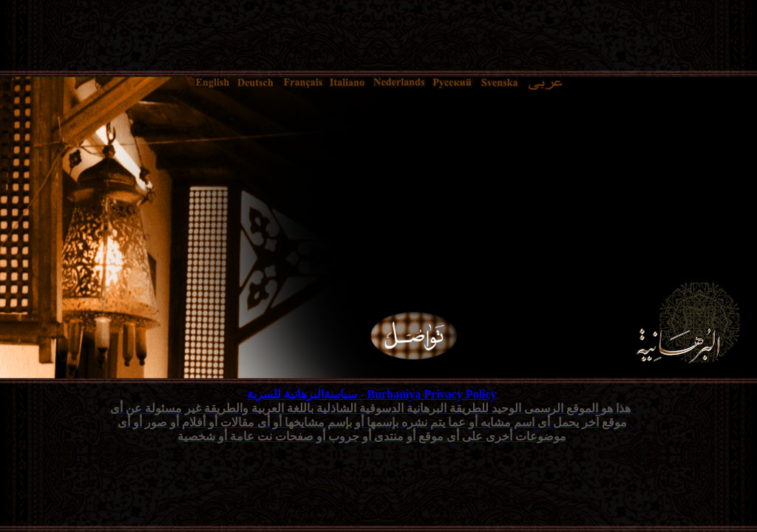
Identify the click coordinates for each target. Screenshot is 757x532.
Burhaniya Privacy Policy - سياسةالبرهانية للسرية (371, 394)
